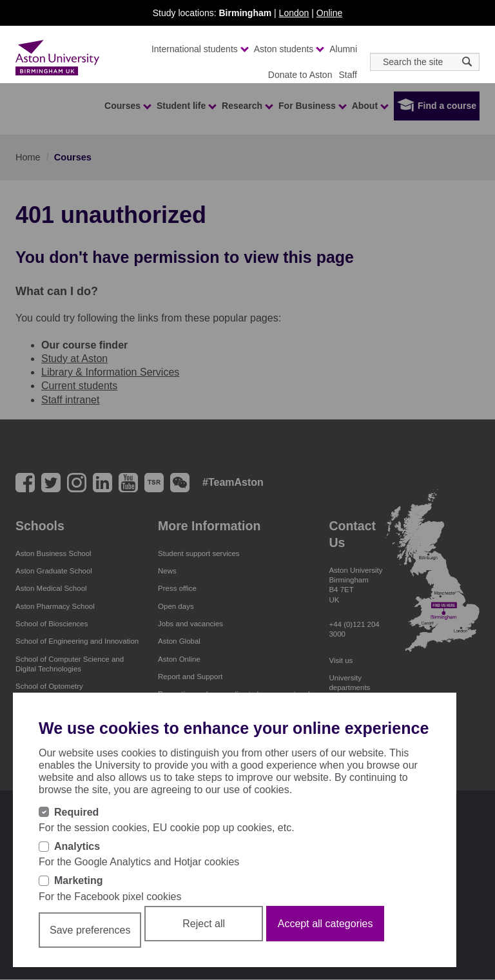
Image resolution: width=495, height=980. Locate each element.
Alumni (343, 49)
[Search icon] (467, 62)
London (294, 13)
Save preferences (90, 930)
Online (329, 13)
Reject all (204, 924)
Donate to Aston (300, 75)
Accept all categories (325, 924)
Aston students (289, 49)
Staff (348, 75)
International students (199, 49)
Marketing (79, 880)
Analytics (77, 846)
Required (76, 812)
